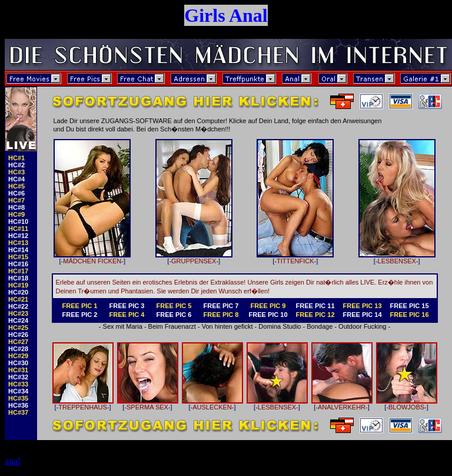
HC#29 (18, 356)
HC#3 (16, 172)
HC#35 (18, 398)
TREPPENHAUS (83, 404)
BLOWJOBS (407, 404)
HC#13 (18, 243)
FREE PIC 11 (315, 306)
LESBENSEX (397, 258)
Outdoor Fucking (362, 326)
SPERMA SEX (148, 404)
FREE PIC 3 (127, 306)
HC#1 (16, 158)
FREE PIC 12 (315, 315)
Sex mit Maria (123, 326)
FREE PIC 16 (409, 315)
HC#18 (18, 278)
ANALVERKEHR (342, 404)
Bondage (320, 326)
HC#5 (16, 186)
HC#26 (18, 335)
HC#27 (18, 342)
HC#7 (16, 200)
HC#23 (18, 313)
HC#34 (18, 391)
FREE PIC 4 (127, 315)
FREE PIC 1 (80, 306)
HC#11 (18, 229)
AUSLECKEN (212, 404)
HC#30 (18, 363)
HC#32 (18, 377)
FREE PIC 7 (221, 306)
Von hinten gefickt (227, 326)
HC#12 (18, 236)
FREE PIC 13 (362, 306)
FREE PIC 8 (221, 315)
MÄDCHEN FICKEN (92, 258)
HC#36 (18, 405)
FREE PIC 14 (362, 315)
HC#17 (18, 271)
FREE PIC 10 (268, 315)
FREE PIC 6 (174, 315)
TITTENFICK (295, 258)
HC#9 (16, 214)
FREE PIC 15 (409, 306)
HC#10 (18, 222)
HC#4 (16, 179)
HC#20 (18, 292)
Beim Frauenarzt (172, 326)
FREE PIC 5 (174, 306)
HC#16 (18, 264)
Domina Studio (280, 326)
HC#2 (16, 165)
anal (13, 461)
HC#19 (18, 285)
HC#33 (18, 384)
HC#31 (18, 370)
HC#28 (18, 349)
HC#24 (18, 320)
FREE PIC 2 (80, 315)
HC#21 (18, 299)
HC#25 (18, 328)
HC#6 (16, 193)
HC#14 (18, 250)
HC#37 (18, 412)
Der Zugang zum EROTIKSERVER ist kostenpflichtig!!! (226, 443)
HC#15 (18, 257)
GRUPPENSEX (194, 258)
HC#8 (16, 207)
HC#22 (18, 306)
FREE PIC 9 (268, 306)
